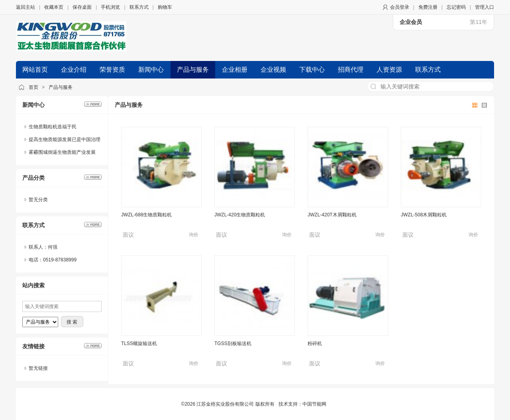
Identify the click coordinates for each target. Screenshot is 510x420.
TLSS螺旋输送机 (139, 343)
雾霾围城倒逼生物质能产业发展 (62, 152)
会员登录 (400, 7)
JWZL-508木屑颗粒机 (424, 215)
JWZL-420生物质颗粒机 (240, 215)
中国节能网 (314, 404)
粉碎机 (315, 343)
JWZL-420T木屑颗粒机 (332, 215)
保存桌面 (82, 7)
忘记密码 (456, 7)
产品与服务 (61, 87)
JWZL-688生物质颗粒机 (146, 215)
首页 (33, 87)
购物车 (165, 7)
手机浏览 (110, 7)
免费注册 (428, 7)
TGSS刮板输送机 (233, 343)
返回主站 (25, 7)
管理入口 (484, 7)
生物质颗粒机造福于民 (53, 127)
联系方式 (139, 7)
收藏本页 (54, 7)
